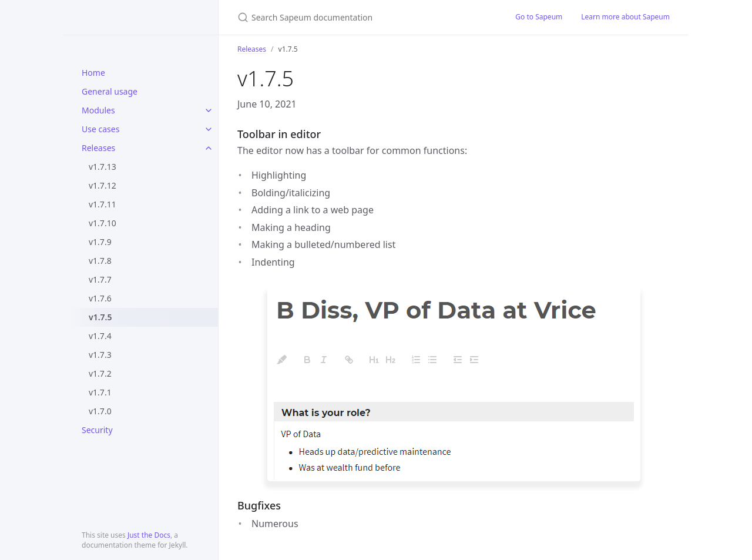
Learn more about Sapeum (625, 17)
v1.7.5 (100, 317)
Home (93, 73)
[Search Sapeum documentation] (362, 17)
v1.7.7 (100, 279)
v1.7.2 (100, 373)
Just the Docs (149, 535)
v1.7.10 (103, 223)
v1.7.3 (100, 355)
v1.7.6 (100, 298)
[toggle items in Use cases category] (209, 129)
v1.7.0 (100, 411)
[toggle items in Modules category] (209, 110)
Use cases (100, 129)
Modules (98, 110)
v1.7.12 (103, 185)
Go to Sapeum (539, 17)
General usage (110, 91)
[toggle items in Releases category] (209, 148)
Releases (98, 148)
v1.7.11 (103, 204)
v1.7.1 (100, 392)
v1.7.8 (100, 261)
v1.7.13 (103, 167)
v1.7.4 (100, 336)
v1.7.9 (100, 242)
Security (97, 430)
